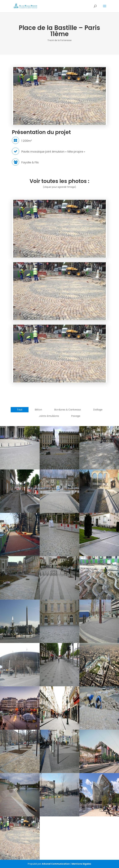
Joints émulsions (49, 416)
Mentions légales (81, 864)
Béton (38, 410)
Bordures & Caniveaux (68, 410)
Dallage (98, 410)
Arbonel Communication (56, 864)
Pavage (76, 416)
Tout (20, 410)
